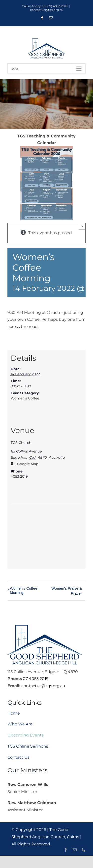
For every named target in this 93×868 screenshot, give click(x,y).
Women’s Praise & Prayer (67, 591)
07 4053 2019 (36, 679)
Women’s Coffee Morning (24, 590)
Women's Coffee (25, 398)
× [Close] (82, 226)
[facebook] (66, 850)
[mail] (75, 850)
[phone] (84, 850)
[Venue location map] (47, 534)
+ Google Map (26, 464)
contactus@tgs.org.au (47, 10)
